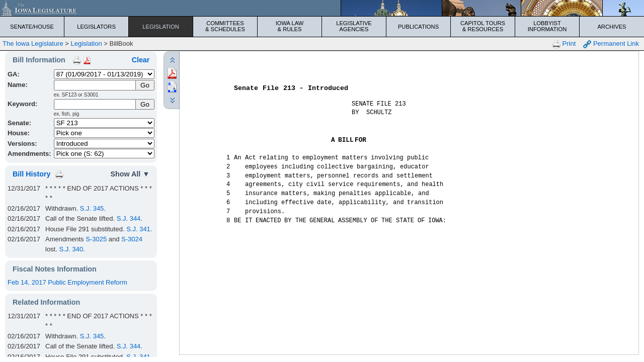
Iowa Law (290, 26)
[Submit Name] (145, 85)
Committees (225, 26)
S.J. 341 (138, 229)
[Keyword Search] (95, 104)
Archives (612, 27)
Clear (141, 60)
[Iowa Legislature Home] (322, 8)
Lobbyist (547, 26)
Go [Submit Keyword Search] (145, 104)
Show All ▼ (130, 174)
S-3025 (96, 239)
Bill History (31, 174)
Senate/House (32, 27)
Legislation (161, 27)
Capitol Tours (483, 26)
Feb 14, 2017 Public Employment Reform (67, 282)
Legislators (96, 27)
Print (564, 44)
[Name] (95, 85)
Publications (418, 27)
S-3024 (132, 239)
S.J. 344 (129, 218)
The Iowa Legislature (33, 43)
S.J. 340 (71, 249)
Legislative (354, 26)
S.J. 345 (92, 208)
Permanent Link (611, 44)
